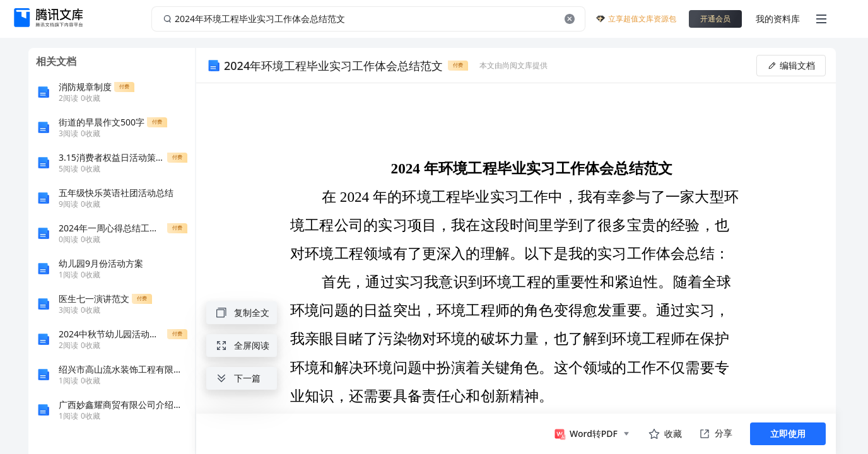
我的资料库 (778, 19)
